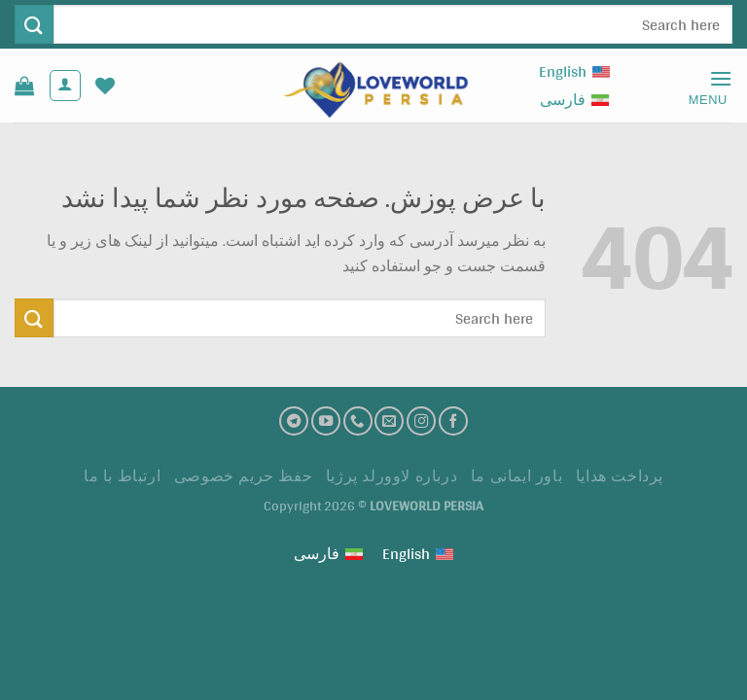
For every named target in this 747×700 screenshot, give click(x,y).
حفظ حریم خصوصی (244, 476)
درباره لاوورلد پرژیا (392, 476)
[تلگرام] (294, 421)
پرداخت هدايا (620, 476)
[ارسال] (34, 24)
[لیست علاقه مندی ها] (105, 86)
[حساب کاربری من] (65, 86)
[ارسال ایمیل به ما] (389, 421)
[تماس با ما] (358, 421)
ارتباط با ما (122, 476)
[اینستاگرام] (421, 421)
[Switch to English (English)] (574, 71)
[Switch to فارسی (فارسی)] (574, 100)
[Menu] (701, 86)
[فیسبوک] (453, 421)
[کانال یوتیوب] (326, 421)
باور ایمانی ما (517, 476)
